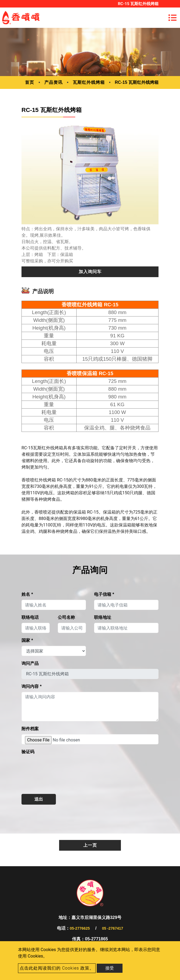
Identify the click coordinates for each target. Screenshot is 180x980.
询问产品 (30, 663)
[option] (90, 173)
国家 (27, 640)
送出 (39, 799)
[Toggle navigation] (172, 18)
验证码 (28, 752)
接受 (110, 968)
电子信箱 (104, 594)
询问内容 (32, 686)
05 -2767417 (113, 928)
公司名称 (66, 617)
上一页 (90, 845)
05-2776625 (80, 928)
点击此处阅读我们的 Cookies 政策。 (57, 968)
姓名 (27, 594)
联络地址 (103, 617)
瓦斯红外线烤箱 (89, 82)
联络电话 (30, 617)
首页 (30, 82)
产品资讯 (53, 82)
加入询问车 (90, 272)
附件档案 (30, 729)
